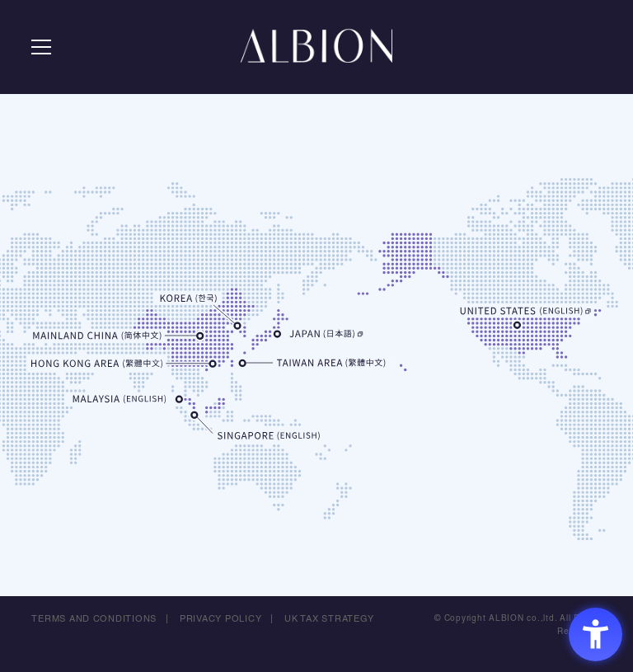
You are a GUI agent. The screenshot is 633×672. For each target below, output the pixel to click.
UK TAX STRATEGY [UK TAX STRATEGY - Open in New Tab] (330, 619)
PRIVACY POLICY (221, 619)
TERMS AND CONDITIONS (94, 619)
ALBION (316, 49)
